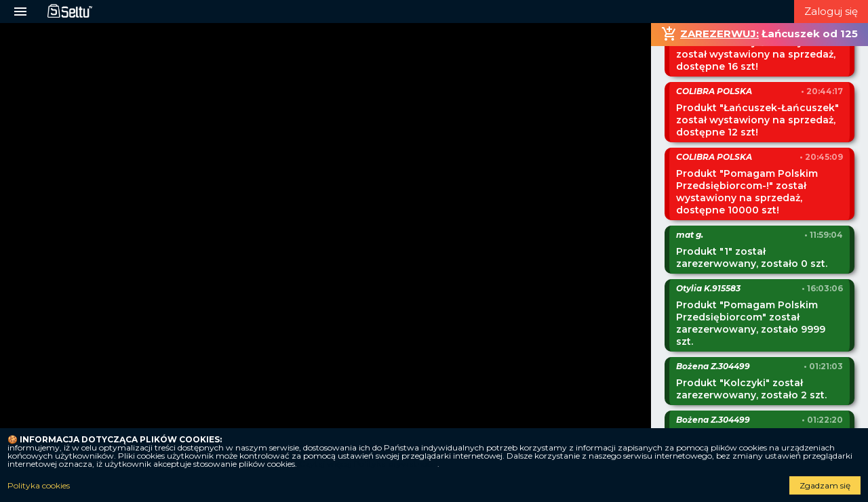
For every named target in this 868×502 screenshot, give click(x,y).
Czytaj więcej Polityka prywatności (368, 464)
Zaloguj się (831, 11)
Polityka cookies (39, 486)
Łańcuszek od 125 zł (768, 37)
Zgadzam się (825, 485)
